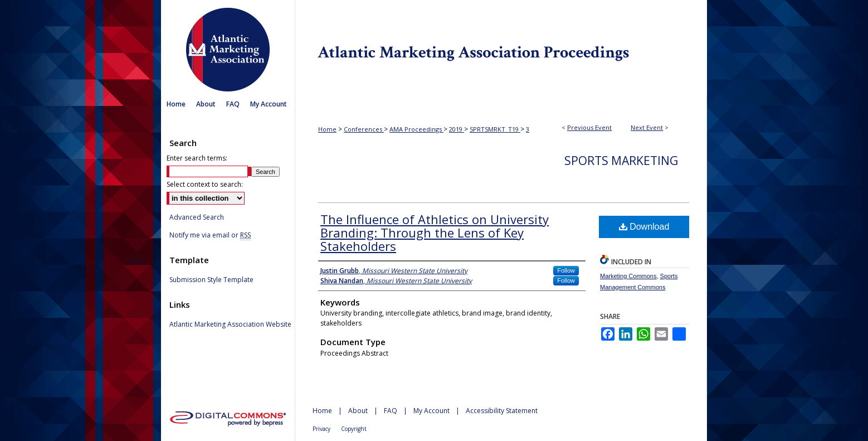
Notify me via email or (210, 235)
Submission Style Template (211, 280)
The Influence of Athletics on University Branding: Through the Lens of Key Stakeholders (435, 232)
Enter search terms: (197, 158)
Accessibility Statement (502, 411)
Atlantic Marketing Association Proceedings (501, 47)
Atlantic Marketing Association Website (230, 324)
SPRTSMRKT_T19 (495, 129)
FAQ (391, 411)
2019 (457, 129)
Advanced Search (197, 217)
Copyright (354, 429)
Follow (566, 270)
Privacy (321, 429)
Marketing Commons (628, 276)
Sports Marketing (621, 161)
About (358, 411)
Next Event (647, 127)
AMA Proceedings (416, 129)
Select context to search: (205, 184)
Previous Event (589, 127)
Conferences (364, 129)
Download (644, 227)
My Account (431, 411)
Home (327, 129)
